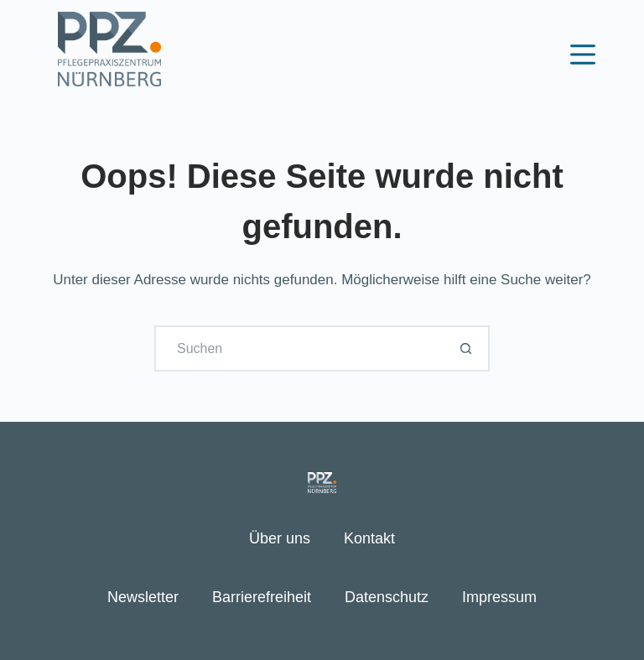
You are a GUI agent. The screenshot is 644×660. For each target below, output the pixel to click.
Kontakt (369, 538)
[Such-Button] (467, 348)
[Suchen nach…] (299, 348)
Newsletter (143, 597)
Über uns (280, 538)
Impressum (499, 597)
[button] (37, 623)
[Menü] (583, 55)
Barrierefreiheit (262, 597)
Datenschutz (387, 597)
